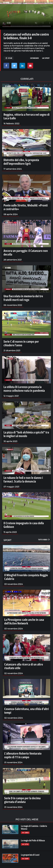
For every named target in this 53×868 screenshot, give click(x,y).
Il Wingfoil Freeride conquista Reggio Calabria (26, 577)
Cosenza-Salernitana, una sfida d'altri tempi (26, 711)
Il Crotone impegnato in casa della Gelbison (24, 525)
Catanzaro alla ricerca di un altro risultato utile (24, 666)
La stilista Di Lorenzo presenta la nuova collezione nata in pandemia (24, 389)
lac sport (46, 58)
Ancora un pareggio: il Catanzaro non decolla (26, 252)
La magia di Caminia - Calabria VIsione (34, 827)
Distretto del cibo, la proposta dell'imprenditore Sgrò (21, 162)
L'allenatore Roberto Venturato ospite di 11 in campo (23, 755)
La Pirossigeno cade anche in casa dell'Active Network (24, 621)
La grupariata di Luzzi (30, 855)
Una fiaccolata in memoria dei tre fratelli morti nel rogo (23, 298)
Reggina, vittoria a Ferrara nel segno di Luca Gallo (26, 116)
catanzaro (34, 58)
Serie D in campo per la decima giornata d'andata (22, 800)
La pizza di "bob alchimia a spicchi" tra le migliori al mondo (26, 434)
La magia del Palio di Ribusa (33, 840)
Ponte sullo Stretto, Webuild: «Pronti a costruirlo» (26, 207)
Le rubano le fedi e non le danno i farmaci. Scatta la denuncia (23, 479)
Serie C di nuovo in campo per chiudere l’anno (21, 343)
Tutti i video (44, 540)
